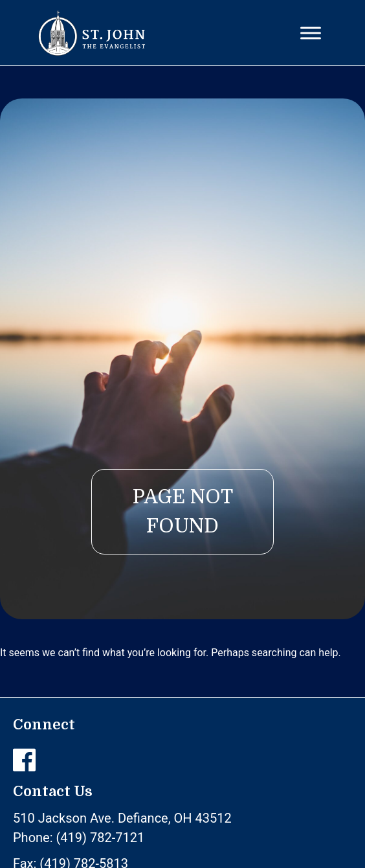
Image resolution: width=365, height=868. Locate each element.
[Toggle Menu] (311, 33)
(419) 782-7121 (101, 838)
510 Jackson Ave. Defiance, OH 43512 (122, 818)
